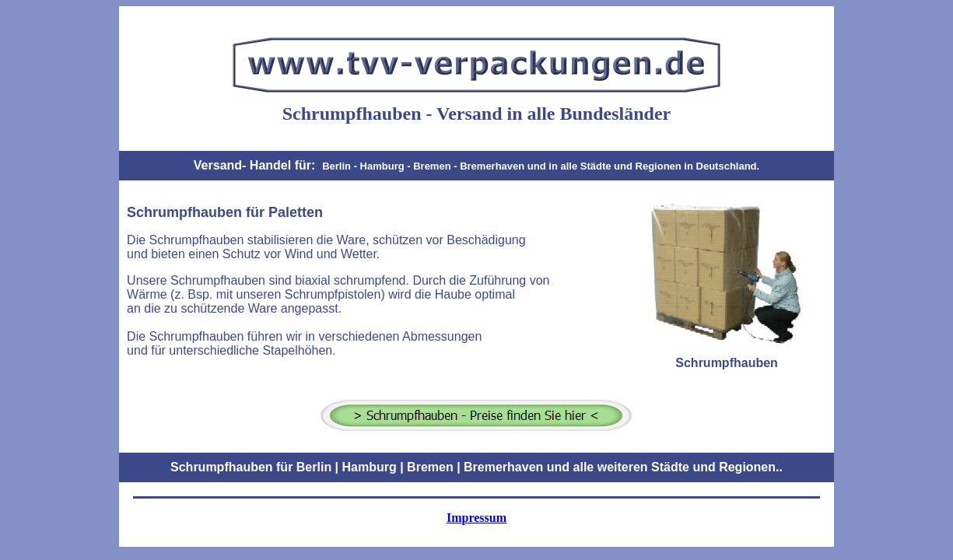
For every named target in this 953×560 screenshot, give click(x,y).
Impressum (476, 518)
